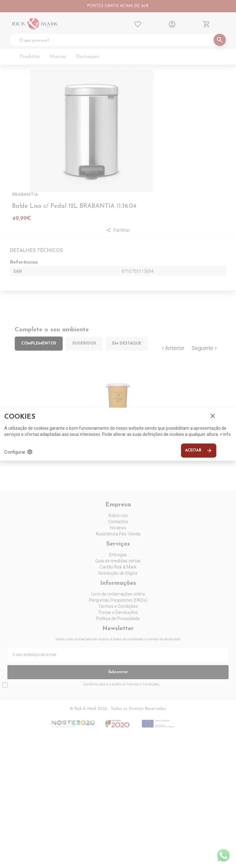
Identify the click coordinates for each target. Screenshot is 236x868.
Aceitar (199, 451)
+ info (225, 434)
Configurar (19, 452)
